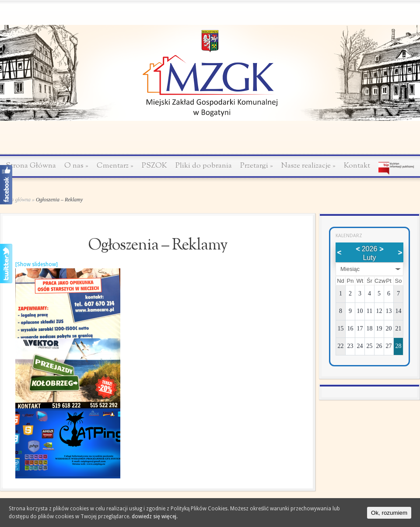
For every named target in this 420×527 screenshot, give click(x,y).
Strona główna (15, 200)
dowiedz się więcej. (154, 516)
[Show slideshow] (37, 264)
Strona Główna (31, 166)
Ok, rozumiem (389, 513)
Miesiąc (350, 269)
